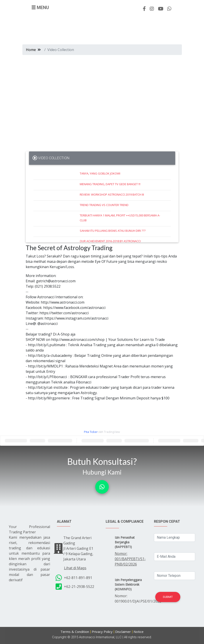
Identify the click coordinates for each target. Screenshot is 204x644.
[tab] (102, 158)
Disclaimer (123, 632)
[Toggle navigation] (40, 8)
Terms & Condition (75, 632)
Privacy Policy (102, 632)
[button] (102, 487)
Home (31, 50)
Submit (168, 597)
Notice (139, 632)
